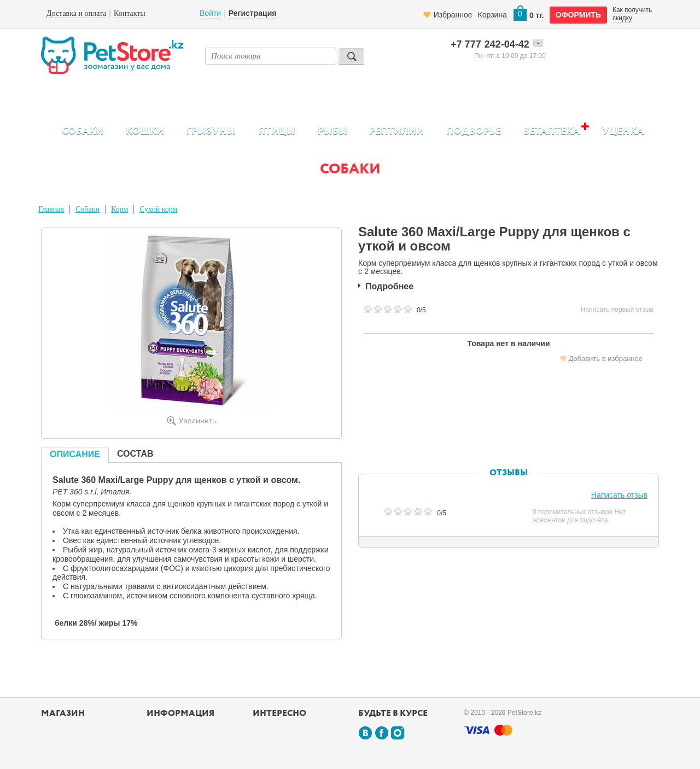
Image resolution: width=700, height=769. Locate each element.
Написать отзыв (619, 495)
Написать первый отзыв (617, 310)
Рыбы (332, 131)
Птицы (277, 131)
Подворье (474, 131)
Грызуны (211, 131)
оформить (578, 15)
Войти (210, 13)
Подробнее (389, 286)
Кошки (145, 131)
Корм (119, 209)
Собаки (83, 131)
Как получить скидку (632, 14)
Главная (51, 209)
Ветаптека (552, 131)
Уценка (623, 131)
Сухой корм (158, 209)
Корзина (492, 15)
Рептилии (396, 131)
